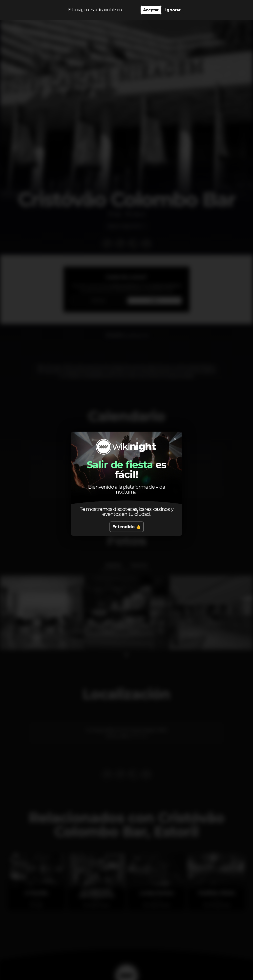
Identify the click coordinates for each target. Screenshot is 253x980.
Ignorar (173, 10)
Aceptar (151, 10)
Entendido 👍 (127, 527)
